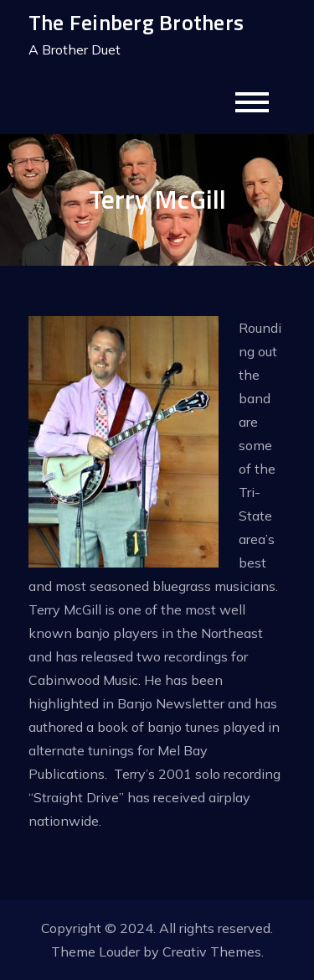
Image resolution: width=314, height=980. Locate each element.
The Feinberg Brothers (136, 22)
